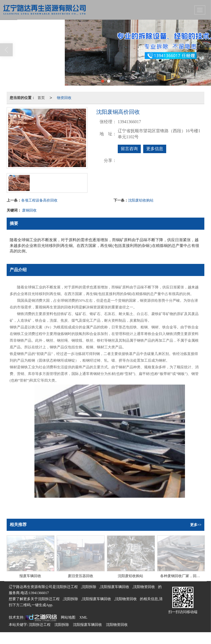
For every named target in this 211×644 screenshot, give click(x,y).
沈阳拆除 (89, 587)
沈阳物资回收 (144, 587)
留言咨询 (129, 149)
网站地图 (68, 617)
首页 (41, 98)
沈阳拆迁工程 (67, 587)
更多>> (196, 525)
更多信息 (155, 149)
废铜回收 (29, 210)
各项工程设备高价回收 (39, 200)
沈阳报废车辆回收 (115, 587)
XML (83, 617)
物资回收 (64, 98)
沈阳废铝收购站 (141, 200)
